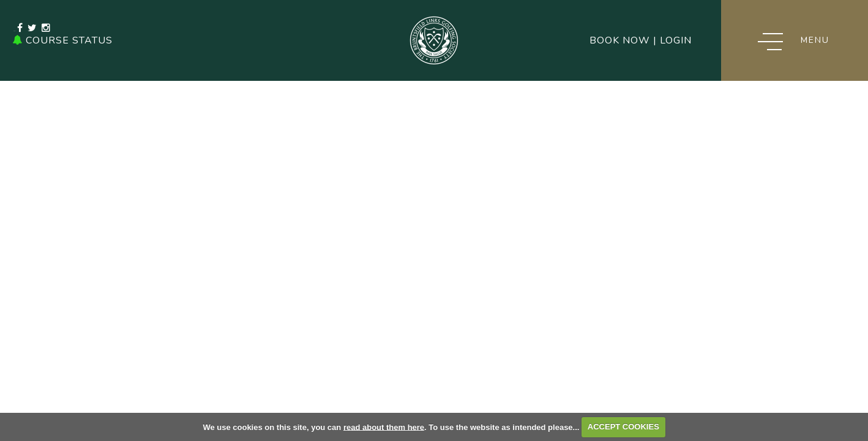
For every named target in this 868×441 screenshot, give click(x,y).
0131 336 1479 (199, 40)
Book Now (620, 40)
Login (676, 40)
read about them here (384, 427)
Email (266, 40)
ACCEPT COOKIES (623, 427)
